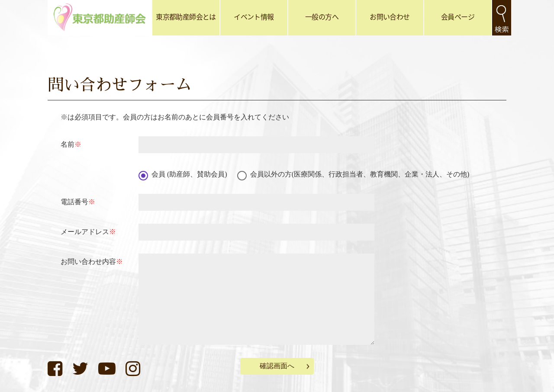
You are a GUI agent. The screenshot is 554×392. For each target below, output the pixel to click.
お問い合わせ (390, 16)
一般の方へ (322, 16)
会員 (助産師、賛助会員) (189, 174)
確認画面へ (277, 366)
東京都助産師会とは (186, 16)
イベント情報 (254, 16)
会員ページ (458, 16)
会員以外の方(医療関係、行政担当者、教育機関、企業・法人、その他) (360, 174)
